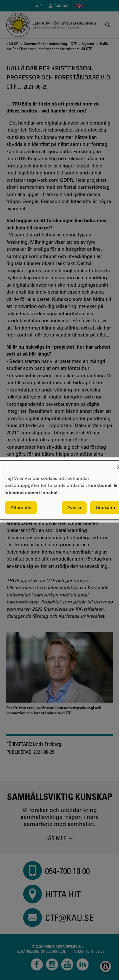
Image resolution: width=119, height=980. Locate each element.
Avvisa (74, 508)
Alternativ (21, 508)
